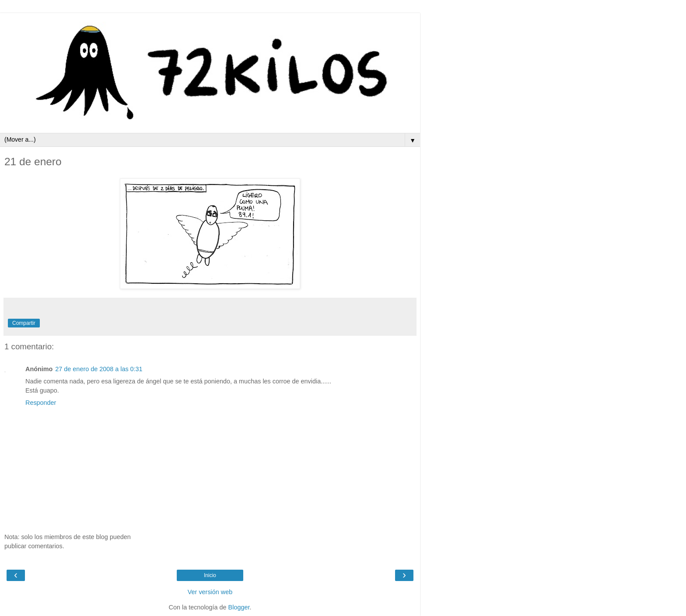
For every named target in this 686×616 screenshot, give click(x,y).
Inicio (210, 575)
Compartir (24, 323)
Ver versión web (210, 592)
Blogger (239, 607)
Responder (41, 403)
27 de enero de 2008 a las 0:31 (99, 369)
